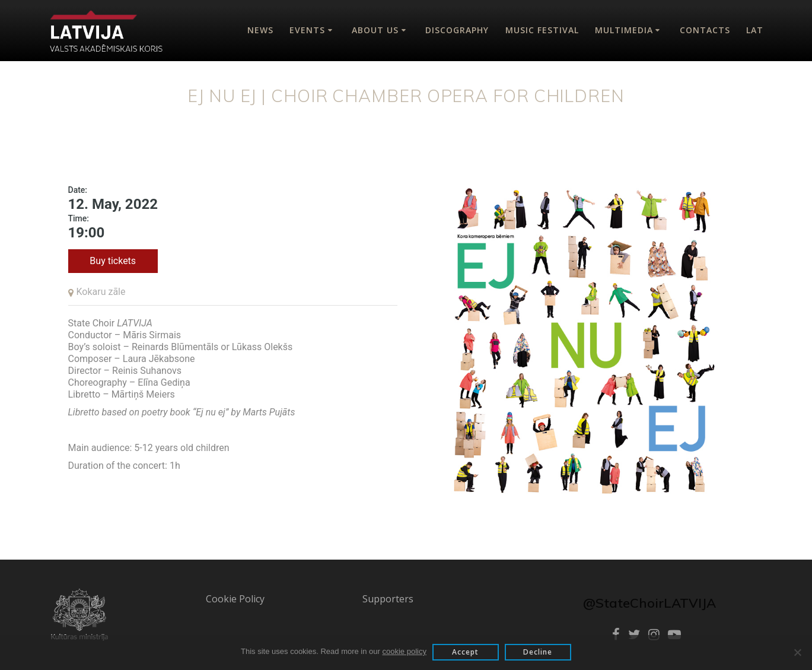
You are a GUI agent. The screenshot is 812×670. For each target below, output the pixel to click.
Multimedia (624, 30)
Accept (465, 652)
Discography (457, 30)
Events (307, 30)
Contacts (705, 30)
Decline (538, 652)
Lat (755, 30)
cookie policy (405, 651)
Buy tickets (113, 261)
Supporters (388, 599)
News (260, 30)
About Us (375, 30)
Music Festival (542, 30)
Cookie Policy (235, 599)
